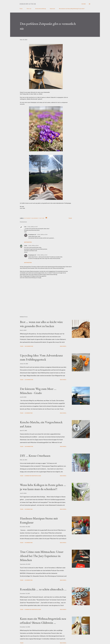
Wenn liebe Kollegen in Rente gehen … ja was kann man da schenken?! (43, 487)
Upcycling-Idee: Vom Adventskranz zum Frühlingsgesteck (41, 357)
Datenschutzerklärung (41, 9)
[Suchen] (84, 4)
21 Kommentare (29, 380)
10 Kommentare (29, 446)
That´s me (29, 9)
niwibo (26, 246)
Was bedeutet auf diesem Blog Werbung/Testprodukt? (72, 9)
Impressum (52, 9)
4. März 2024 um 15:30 (42, 235)
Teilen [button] (70, 218)
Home (21, 9)
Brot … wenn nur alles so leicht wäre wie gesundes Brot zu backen (41, 324)
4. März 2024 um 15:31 (42, 255)
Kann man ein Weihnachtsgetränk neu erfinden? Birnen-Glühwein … (43, 621)
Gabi (25, 227)
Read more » (63, 346)
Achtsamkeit (27, 218)
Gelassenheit (35, 218)
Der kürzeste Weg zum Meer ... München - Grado (38, 391)
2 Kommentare (29, 580)
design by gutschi (28, 4)
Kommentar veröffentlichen (33, 476)
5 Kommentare (29, 413)
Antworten (28, 242)
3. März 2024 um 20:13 (33, 246)
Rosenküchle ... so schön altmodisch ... (43, 589)
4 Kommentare (29, 509)
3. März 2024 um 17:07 (32, 227)
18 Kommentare (29, 346)
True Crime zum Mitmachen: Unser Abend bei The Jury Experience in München (42, 556)
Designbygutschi (32, 235)
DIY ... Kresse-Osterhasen (35, 456)
